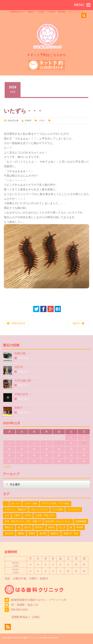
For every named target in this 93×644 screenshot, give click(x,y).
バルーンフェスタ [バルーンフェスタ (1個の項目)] (39, 509)
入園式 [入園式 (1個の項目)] (17, 515)
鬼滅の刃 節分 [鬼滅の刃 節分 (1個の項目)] (71, 533)
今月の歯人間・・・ (27, 381)
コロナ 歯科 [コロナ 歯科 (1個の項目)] (31, 503)
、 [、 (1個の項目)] (6, 503)
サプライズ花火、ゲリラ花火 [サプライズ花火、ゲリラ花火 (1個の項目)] (56, 503)
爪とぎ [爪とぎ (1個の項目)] (62, 527)
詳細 (36, 617)
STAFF (28, 121)
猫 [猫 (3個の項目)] (71, 527)
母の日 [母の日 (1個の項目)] (28, 527)
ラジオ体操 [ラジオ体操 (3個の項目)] (57, 509)
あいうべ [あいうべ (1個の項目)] (16, 503)
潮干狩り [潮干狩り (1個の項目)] (40, 527)
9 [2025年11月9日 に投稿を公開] (84, 443)
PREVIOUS (18, 323)
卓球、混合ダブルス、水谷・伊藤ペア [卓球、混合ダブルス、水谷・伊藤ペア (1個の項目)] (23, 521)
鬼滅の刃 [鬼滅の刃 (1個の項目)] (55, 533)
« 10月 (7, 467)
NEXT (76, 323)
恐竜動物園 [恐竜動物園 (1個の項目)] (81, 521)
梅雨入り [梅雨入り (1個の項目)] (9, 527)
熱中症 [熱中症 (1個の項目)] (51, 527)
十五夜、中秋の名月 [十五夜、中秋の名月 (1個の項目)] (45, 515)
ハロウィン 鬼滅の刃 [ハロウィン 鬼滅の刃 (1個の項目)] (15, 509)
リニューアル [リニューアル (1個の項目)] (74, 509)
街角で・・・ (23, 408)
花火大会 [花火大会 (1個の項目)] (9, 533)
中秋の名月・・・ (25, 394)
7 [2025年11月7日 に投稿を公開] (59, 443)
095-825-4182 (19, 610)
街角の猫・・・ (24, 353)
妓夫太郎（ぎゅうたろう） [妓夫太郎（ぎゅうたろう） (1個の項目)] (58, 521)
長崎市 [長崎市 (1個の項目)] (32, 533)
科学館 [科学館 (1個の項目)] (80, 527)
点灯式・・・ (23, 367)
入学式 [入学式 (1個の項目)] (28, 515)
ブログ (42, 121)
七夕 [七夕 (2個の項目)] (7, 515)
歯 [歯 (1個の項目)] (19, 527)
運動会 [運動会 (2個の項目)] (21, 533)
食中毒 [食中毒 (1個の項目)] (43, 533)
